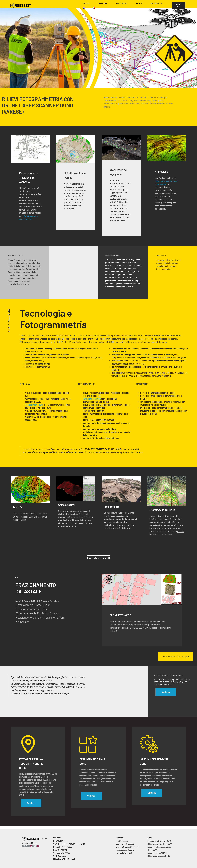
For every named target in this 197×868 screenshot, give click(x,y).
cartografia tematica (92, 399)
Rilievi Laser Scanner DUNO (159, 856)
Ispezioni (139, 3)
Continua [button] (166, 692)
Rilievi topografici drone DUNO (160, 844)
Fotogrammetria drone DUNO (159, 841)
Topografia (102, 3)
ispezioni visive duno (34, 405)
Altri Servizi (155, 3)
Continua (31, 803)
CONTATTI (179, 5)
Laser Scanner (121, 3)
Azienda (86, 3)
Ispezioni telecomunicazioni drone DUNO (159, 848)
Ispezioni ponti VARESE (157, 853)
